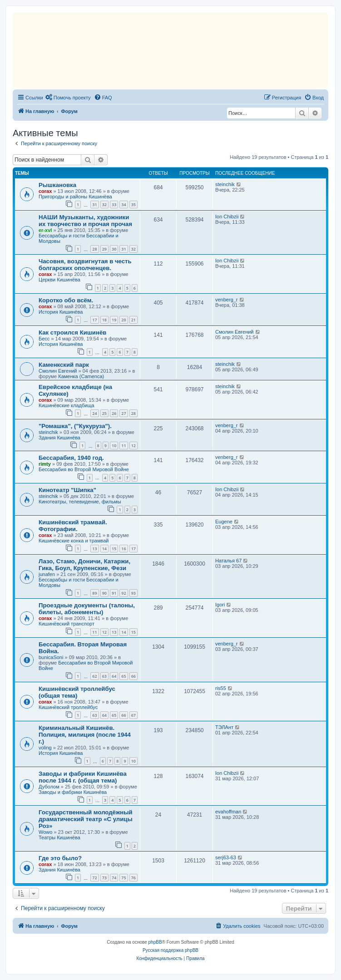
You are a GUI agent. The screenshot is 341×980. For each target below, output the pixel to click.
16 (124, 549)
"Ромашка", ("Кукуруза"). (75, 426)
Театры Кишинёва (59, 837)
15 (114, 549)
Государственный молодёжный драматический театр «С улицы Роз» (86, 819)
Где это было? (60, 858)
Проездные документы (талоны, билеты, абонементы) (87, 609)
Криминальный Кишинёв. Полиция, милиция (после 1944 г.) (85, 735)
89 (94, 593)
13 (94, 549)
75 (124, 878)
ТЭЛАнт (224, 727)
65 (124, 676)
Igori (220, 605)
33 (114, 204)
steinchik (225, 184)
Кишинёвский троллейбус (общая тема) (77, 692)
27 (124, 413)
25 (104, 413)
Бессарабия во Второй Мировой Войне (84, 469)
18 (104, 320)
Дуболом (49, 787)
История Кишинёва (61, 312)
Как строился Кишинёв (72, 332)
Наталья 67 (228, 561)
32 (104, 204)
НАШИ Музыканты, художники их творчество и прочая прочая (85, 221)
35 (133, 204)
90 (104, 593)
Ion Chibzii (227, 217)
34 (124, 204)
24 (94, 413)
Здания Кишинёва (59, 438)
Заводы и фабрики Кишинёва (73, 792)
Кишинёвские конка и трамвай (74, 541)
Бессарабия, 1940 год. (71, 458)
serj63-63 (226, 857)
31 (94, 204)
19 (114, 320)
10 (114, 446)
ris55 (221, 688)
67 (133, 715)
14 (104, 549)
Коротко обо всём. (66, 300)
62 (94, 676)
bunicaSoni (51, 657)
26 (114, 413)
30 (114, 249)
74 (114, 878)
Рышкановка (57, 185)
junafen (47, 574)
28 (94, 249)
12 (133, 446)
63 (104, 676)
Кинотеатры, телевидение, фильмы (80, 502)
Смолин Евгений (235, 332)
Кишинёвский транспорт (67, 624)
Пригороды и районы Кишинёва (75, 197)
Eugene (224, 522)
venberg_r (227, 300)
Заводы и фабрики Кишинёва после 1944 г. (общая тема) (83, 777)
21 (133, 320)
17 (94, 320)
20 (124, 320)
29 (104, 249)
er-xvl (45, 230)
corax (45, 191)
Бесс (44, 339)
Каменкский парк (64, 365)
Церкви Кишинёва (59, 280)
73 (104, 878)
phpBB (155, 942)
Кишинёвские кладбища (67, 405)
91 (114, 593)
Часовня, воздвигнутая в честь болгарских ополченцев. (85, 265)
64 (114, 676)
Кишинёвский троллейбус (68, 707)
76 (133, 878)
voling (45, 748)
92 (124, 593)
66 (133, 676)
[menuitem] (68, 98)
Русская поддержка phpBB (170, 950)
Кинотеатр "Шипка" (67, 490)
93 (133, 593)
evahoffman (228, 812)
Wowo (45, 832)
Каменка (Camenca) (81, 376)
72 (94, 878)
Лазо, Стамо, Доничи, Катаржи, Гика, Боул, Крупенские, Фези (84, 565)
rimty (45, 464)
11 (124, 446)
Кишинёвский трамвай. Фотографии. (73, 526)
